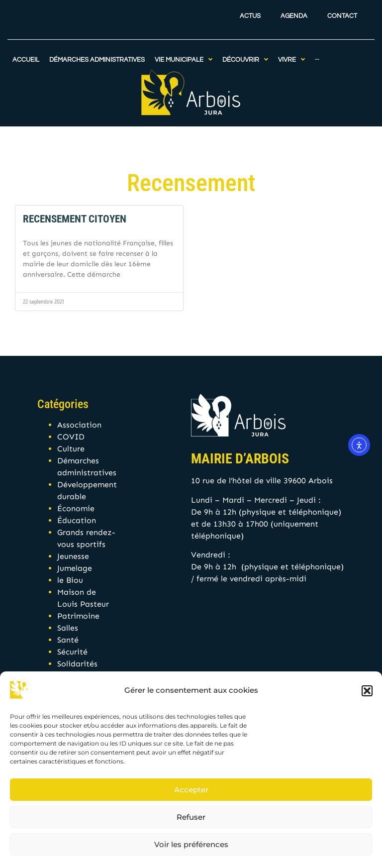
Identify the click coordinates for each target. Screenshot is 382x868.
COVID (71, 437)
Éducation (77, 520)
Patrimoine (78, 616)
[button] (367, 691)
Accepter (191, 790)
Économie (76, 508)
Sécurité (72, 652)
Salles (68, 628)
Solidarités (77, 664)
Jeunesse (73, 556)
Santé (68, 640)
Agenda (294, 10)
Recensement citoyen (75, 219)
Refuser (191, 817)
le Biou (70, 580)
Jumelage (75, 568)
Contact (342, 10)
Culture (71, 449)
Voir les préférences (191, 844)
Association (79, 425)
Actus (250, 10)
